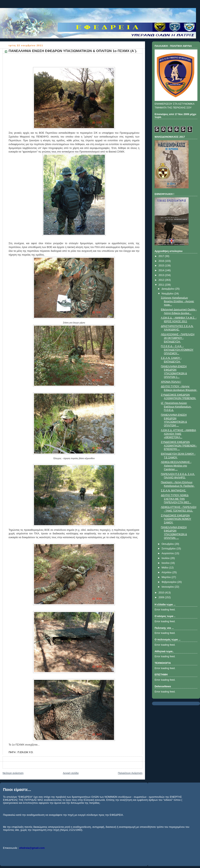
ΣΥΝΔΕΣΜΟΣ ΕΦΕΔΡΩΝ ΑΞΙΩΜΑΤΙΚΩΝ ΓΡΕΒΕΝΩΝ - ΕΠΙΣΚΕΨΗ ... (179, 446)
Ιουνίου (166, 563)
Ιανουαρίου (168, 587)
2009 (162, 597)
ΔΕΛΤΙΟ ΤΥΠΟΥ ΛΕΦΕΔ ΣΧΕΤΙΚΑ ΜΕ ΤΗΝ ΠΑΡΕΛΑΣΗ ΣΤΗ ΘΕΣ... (176, 499)
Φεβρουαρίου (169, 582)
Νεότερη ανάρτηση (13, 773)
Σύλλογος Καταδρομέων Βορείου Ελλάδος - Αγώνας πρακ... (178, 301)
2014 (162, 270)
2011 (162, 285)
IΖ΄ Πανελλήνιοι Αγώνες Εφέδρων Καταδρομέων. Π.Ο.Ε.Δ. (176, 407)
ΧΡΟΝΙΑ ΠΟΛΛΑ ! (171, 382)
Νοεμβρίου (168, 294)
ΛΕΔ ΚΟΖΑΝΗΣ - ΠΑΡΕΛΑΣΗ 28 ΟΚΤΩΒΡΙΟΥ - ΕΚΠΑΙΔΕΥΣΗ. (178, 338)
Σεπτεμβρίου (169, 549)
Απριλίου (167, 572)
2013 (162, 275)
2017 (162, 256)
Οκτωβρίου (168, 544)
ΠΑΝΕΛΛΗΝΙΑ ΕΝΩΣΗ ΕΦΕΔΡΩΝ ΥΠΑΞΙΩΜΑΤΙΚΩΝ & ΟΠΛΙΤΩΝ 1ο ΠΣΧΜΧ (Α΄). (73, 51)
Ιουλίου (166, 558)
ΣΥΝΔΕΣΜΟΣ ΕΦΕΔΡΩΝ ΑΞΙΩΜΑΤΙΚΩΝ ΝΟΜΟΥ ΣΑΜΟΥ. (176, 519)
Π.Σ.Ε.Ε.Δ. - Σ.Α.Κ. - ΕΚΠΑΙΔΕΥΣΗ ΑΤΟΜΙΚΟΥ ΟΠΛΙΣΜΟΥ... (177, 350)
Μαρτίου (167, 577)
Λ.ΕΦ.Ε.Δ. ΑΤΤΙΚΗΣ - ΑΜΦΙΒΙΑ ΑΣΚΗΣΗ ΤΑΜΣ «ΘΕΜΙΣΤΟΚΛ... (179, 434)
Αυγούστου (168, 553)
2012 (162, 280)
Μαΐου (165, 568)
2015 (162, 266)
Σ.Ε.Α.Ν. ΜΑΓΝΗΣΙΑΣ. (174, 491)
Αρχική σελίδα (71, 773)
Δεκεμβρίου (168, 289)
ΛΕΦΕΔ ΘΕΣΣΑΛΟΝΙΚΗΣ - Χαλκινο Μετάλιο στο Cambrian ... (176, 466)
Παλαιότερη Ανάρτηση (130, 773)
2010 (162, 593)
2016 (162, 261)
